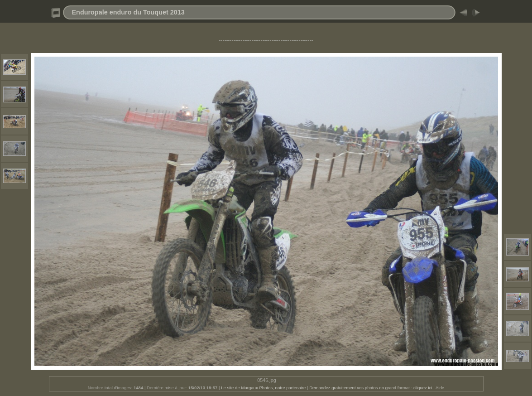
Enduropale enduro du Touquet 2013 (128, 12)
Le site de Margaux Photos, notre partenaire (264, 388)
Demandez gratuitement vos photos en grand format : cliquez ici (371, 388)
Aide (440, 388)
